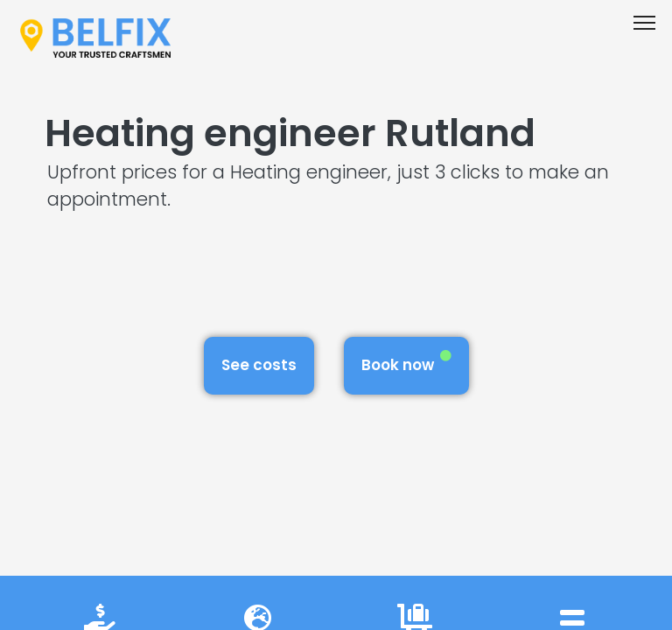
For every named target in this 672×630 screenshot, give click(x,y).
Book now (406, 363)
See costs (259, 365)
